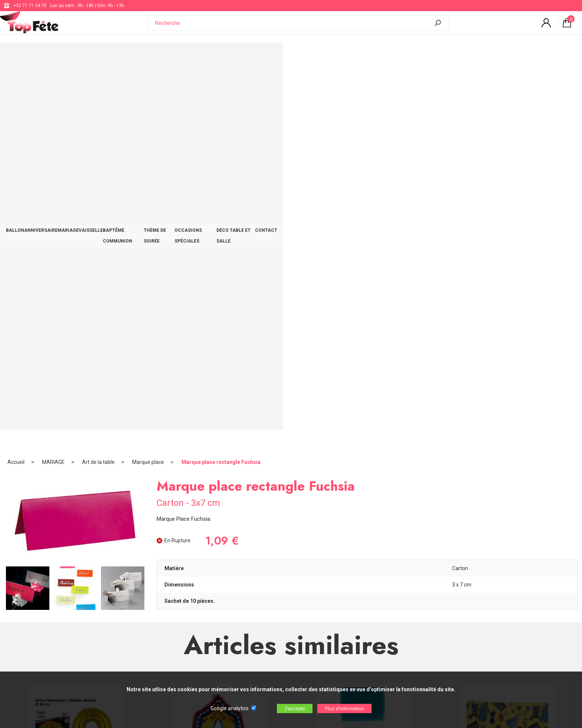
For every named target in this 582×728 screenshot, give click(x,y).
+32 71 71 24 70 (30, 6)
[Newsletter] (151, 639)
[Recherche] (293, 27)
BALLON (92, 56)
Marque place (148, 80)
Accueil (16, 80)
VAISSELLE (206, 56)
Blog (238, 599)
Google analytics (230, 708)
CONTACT (488, 56)
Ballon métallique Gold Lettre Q (76, 407)
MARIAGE (171, 56)
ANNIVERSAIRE (131, 56)
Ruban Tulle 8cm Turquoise (363, 407)
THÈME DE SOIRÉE (316, 56)
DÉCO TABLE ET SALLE (439, 56)
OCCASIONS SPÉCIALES (375, 56)
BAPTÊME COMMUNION (257, 56)
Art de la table (98, 80)
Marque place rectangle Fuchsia (221, 80)
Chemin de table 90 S (506, 407)
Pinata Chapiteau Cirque (219, 407)
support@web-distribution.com (265, 581)
